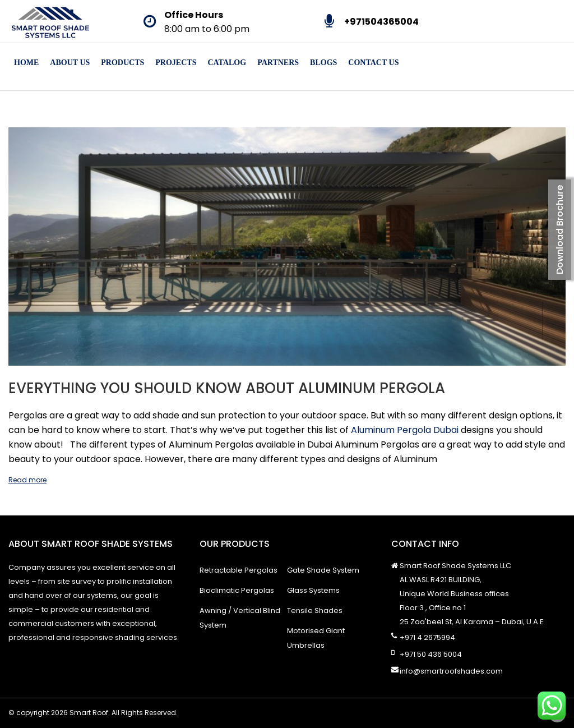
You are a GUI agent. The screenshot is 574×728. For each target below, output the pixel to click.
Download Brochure (560, 230)
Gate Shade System (323, 570)
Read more (27, 480)
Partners (278, 63)
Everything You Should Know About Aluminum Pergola (227, 388)
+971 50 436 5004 (431, 654)
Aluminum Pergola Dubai (405, 430)
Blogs (323, 63)
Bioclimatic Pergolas (237, 590)
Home (26, 63)
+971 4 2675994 (427, 637)
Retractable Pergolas (239, 570)
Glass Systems (313, 590)
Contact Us (373, 63)
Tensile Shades (315, 610)
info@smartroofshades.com (451, 671)
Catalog (227, 63)
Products (122, 63)
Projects (176, 63)
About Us (70, 63)
